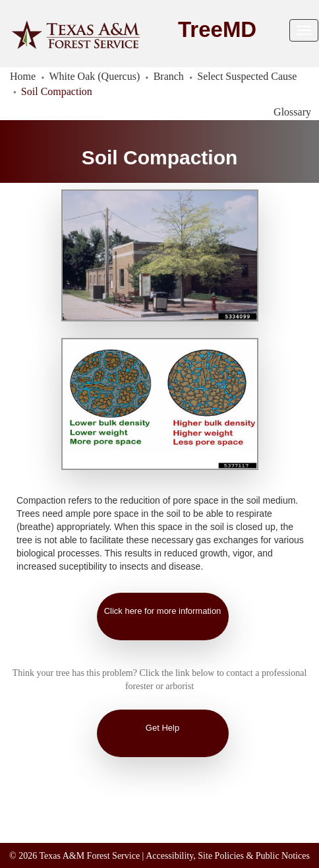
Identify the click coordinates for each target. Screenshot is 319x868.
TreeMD (217, 29)
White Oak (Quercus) (95, 76)
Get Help (162, 728)
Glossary (292, 112)
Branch (169, 76)
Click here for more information (163, 611)
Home (23, 76)
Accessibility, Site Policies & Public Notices (228, 856)
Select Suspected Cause (247, 76)
